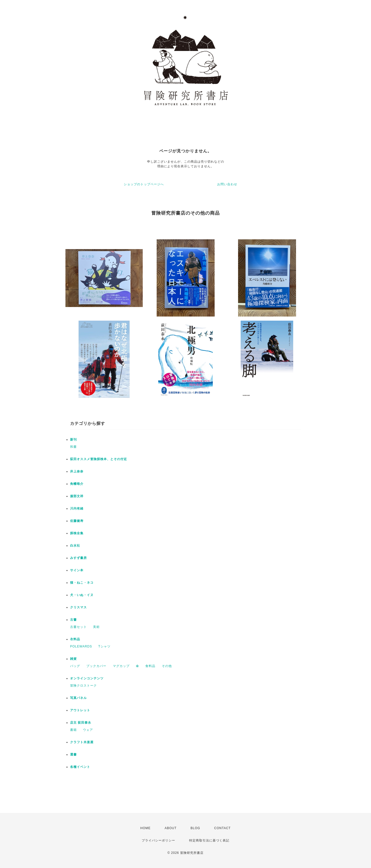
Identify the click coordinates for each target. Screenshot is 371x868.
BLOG (195, 828)
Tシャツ (104, 646)
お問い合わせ (227, 184)
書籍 (73, 730)
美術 (96, 627)
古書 (73, 620)
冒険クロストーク (83, 686)
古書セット (78, 627)
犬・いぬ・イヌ (82, 595)
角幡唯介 (77, 484)
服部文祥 (77, 496)
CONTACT (222, 828)
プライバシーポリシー (158, 840)
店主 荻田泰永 (81, 723)
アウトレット (80, 710)
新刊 (73, 440)
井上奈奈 (77, 471)
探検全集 (77, 533)
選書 (73, 755)
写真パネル (78, 698)
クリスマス (78, 607)
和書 (73, 447)
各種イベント (80, 767)
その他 (167, 666)
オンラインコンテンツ (87, 678)
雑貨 (73, 659)
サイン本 (77, 570)
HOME (146, 828)
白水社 (75, 546)
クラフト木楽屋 (82, 742)
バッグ (75, 666)
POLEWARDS (81, 646)
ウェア (88, 730)
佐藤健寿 (77, 521)
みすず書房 (78, 558)
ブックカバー (96, 666)
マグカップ (121, 666)
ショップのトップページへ (144, 184)
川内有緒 (77, 508)
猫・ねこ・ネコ (82, 583)
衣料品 (75, 639)
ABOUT (171, 828)
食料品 (150, 666)
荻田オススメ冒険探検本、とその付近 (99, 459)
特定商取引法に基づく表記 (209, 840)
